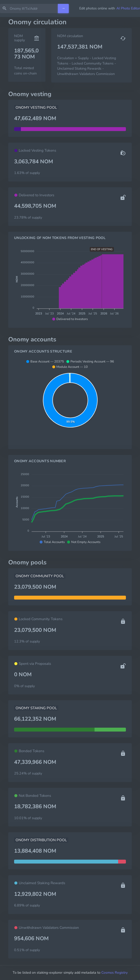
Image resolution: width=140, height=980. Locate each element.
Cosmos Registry (114, 972)
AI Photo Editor (128, 8)
